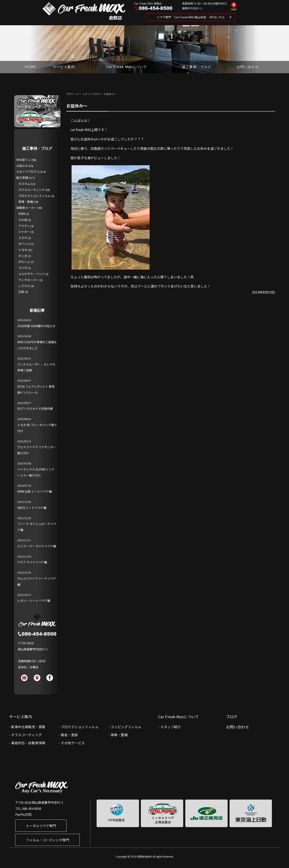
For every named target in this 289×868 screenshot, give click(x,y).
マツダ (23, 268)
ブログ (232, 717)
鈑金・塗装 (69, 735)
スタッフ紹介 (170, 727)
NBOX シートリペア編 (32, 508)
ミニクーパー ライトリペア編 (37, 546)
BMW (22, 214)
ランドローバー (29, 280)
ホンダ (23, 256)
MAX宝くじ (24, 160)
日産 (21, 292)
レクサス (24, 286)
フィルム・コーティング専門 (47, 840)
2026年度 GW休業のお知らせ (36, 326)
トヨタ (23, 250)
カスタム (24, 184)
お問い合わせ (248, 67)
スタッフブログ (91, 94)
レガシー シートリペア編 (34, 601)
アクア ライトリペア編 (32, 562)
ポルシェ (24, 262)
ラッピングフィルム (126, 727)
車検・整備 (26, 202)
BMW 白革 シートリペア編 (35, 491)
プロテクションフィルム (34, 196)
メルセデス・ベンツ (32, 274)
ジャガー (24, 232)
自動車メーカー (27, 208)
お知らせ (22, 166)
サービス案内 (64, 67)
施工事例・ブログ (197, 67)
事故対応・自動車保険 (28, 743)
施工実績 (22, 178)
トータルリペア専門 (41, 826)
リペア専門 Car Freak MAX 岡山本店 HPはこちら (191, 17)
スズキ (23, 238)
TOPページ (73, 94)
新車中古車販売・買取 (28, 727)
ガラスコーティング (31, 190)
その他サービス (73, 743)
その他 (23, 220)
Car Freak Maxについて (127, 67)
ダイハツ (24, 244)
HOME (30, 67)
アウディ (24, 226)
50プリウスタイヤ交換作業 (35, 409)
